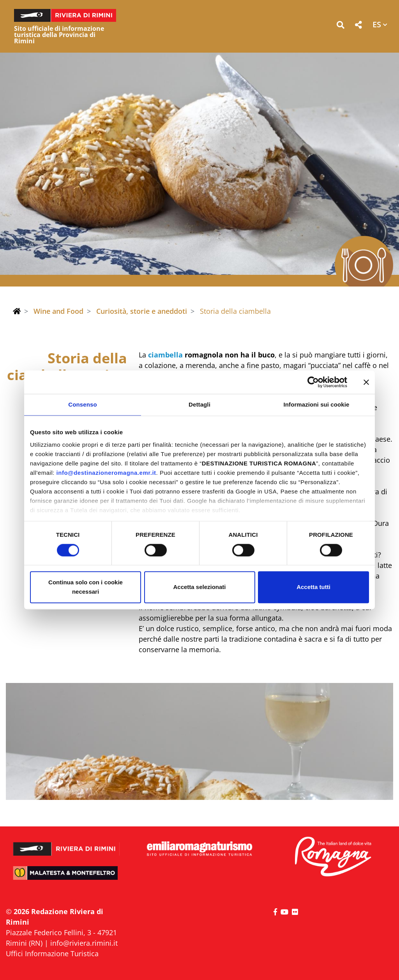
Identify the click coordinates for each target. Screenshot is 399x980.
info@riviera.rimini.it (84, 943)
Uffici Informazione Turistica (52, 953)
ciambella (165, 355)
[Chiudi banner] (366, 382)
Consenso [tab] (82, 404)
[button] (340, 26)
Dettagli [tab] (199, 404)
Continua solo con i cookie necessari (86, 587)
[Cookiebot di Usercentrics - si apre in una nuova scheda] (313, 382)
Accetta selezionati (199, 587)
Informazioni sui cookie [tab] (317, 404)
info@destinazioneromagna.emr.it (106, 473)
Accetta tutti (313, 587)
